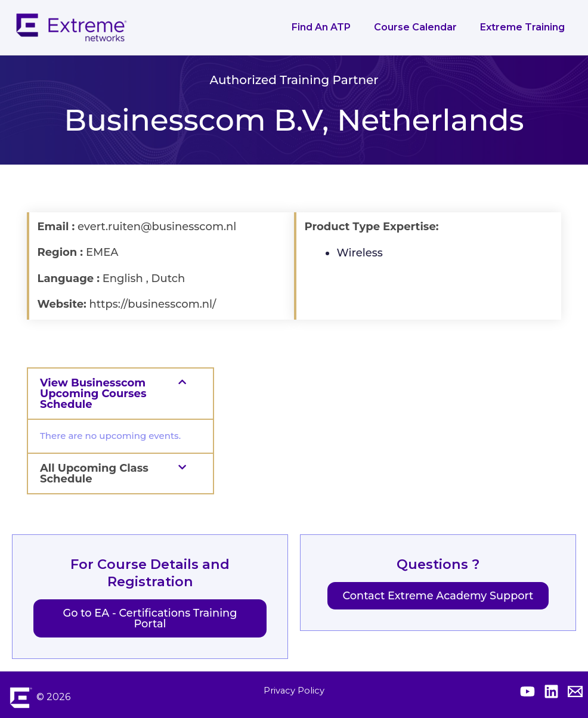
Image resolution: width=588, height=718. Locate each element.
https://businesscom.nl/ (153, 304)
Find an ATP (331, 27)
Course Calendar (421, 27)
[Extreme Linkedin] (551, 691)
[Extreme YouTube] (527, 691)
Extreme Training (524, 27)
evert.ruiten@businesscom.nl (157, 227)
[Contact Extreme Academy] (575, 691)
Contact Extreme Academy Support (438, 596)
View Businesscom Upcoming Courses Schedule (93, 394)
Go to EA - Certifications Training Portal (150, 619)
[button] (120, 394)
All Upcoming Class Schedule (94, 473)
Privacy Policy (294, 690)
